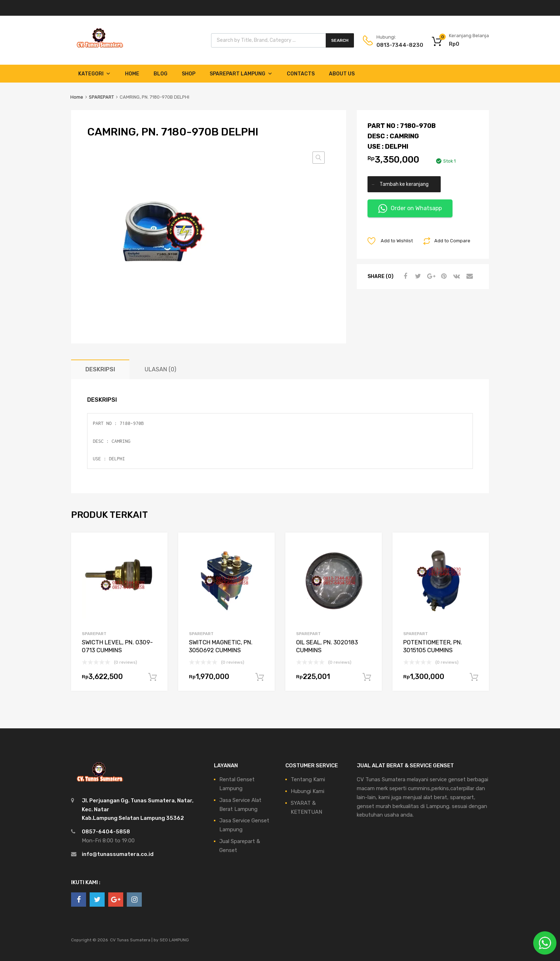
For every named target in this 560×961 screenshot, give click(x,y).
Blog (161, 74)
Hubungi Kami (307, 791)
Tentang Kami (308, 779)
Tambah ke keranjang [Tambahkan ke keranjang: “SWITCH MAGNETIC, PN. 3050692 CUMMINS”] (260, 677)
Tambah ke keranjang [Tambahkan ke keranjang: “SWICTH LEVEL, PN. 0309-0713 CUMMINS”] (152, 677)
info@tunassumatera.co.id (118, 854)
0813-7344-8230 (394, 45)
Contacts (301, 74)
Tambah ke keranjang (404, 184)
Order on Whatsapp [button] (410, 209)
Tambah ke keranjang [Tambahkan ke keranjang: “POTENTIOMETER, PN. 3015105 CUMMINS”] (474, 677)
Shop (189, 74)
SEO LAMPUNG (174, 940)
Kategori (94, 74)
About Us (342, 74)
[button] (319, 158)
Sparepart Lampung (241, 74)
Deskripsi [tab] (100, 369)
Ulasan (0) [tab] (160, 369)
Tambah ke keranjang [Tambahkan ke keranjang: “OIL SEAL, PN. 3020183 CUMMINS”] (367, 677)
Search (340, 40)
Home (132, 74)
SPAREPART (101, 97)
